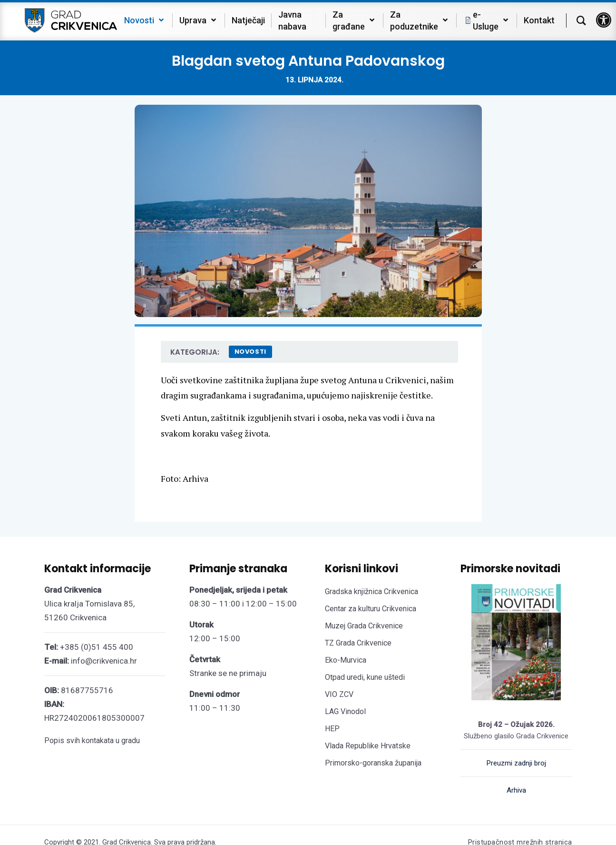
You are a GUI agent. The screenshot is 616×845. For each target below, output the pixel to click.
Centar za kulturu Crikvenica (371, 609)
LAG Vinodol (345, 711)
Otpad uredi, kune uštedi (365, 677)
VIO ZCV (339, 694)
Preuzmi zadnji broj (516, 763)
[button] (604, 20)
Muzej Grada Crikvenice (364, 626)
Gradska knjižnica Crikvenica (372, 591)
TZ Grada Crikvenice (358, 643)
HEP (332, 729)
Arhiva (516, 790)
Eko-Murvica (346, 660)
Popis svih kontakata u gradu (92, 741)
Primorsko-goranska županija (373, 763)
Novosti (251, 352)
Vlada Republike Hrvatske (368, 746)
